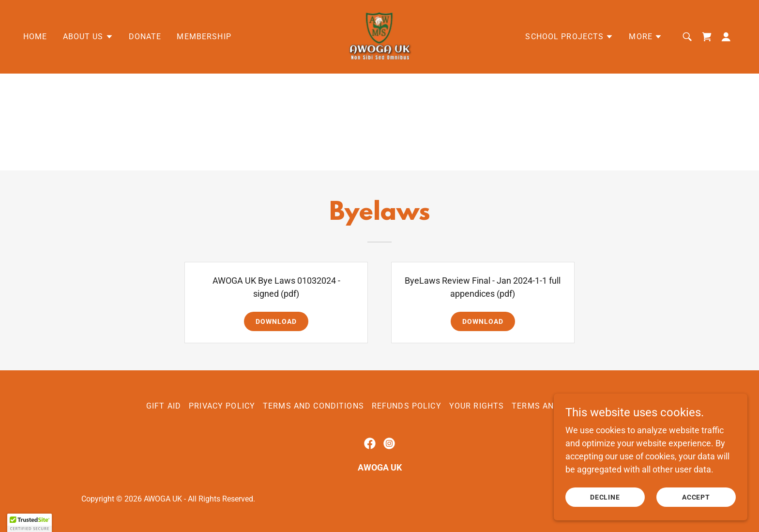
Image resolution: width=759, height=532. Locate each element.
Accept (696, 497)
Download (276, 321)
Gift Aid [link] (164, 406)
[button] (88, 37)
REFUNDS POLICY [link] (407, 406)
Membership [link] (204, 37)
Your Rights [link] (477, 406)
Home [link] (35, 37)
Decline (605, 497)
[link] (379, 36)
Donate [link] (145, 37)
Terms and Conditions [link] (313, 406)
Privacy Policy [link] (222, 406)
